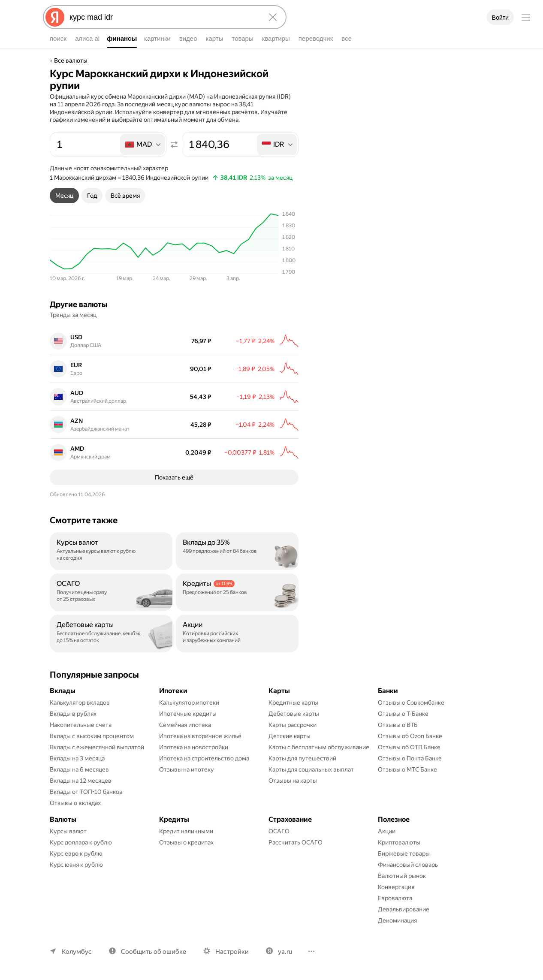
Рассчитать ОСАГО (296, 842)
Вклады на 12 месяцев (81, 781)
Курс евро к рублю (76, 853)
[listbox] (143, 145)
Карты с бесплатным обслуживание (319, 747)
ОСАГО (279, 831)
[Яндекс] (55, 17)
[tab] (64, 196)
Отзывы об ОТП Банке (409, 747)
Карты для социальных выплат (311, 769)
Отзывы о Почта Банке (410, 758)
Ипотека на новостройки (194, 747)
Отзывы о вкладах (75, 803)
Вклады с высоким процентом (92, 736)
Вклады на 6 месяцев (79, 769)
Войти (500, 18)
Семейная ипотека (185, 725)
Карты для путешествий (302, 758)
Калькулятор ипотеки (189, 703)
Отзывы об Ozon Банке (410, 736)
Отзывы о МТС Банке (407, 769)
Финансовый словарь (408, 865)
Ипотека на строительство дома (204, 758)
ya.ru (285, 952)
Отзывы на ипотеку (187, 769)
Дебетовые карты (294, 714)
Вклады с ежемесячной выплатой (97, 747)
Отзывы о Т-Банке (403, 714)
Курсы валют (68, 831)
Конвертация (396, 887)
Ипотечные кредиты (188, 714)
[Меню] (526, 17)
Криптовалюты (399, 842)
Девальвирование (404, 909)
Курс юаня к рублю (76, 865)
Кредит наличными (186, 831)
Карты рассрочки (293, 725)
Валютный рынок (402, 876)
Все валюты (71, 60)
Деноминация (397, 920)
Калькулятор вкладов (80, 703)
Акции (387, 831)
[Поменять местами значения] (174, 145)
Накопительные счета (81, 725)
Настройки (232, 952)
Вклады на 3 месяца (77, 758)
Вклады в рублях (73, 714)
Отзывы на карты (293, 781)
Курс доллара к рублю (81, 842)
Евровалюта (395, 898)
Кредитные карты (293, 703)
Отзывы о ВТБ (398, 725)
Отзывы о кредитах (186, 842)
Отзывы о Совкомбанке (411, 703)
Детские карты (290, 736)
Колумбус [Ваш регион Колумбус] (77, 952)
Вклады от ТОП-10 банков (86, 792)
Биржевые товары (404, 853)
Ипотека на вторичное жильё (200, 736)
